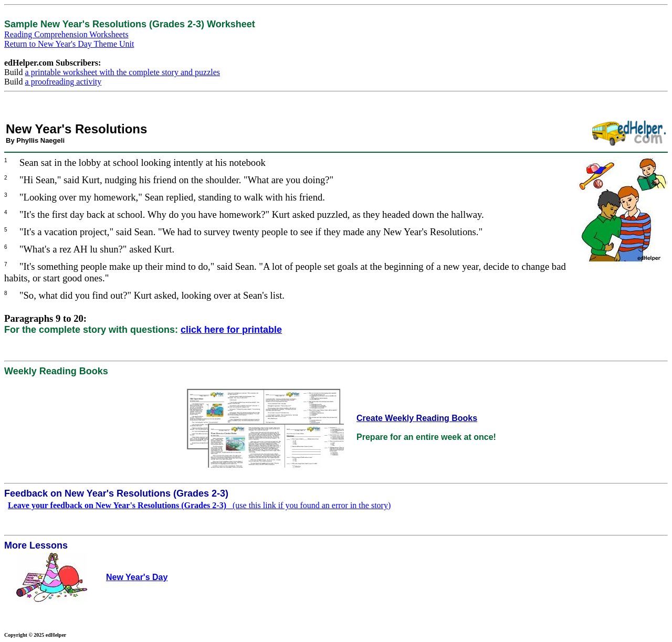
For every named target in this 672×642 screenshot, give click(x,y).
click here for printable (231, 330)
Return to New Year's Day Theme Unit (69, 44)
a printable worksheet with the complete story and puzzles (123, 72)
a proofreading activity (64, 82)
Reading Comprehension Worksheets (66, 34)
